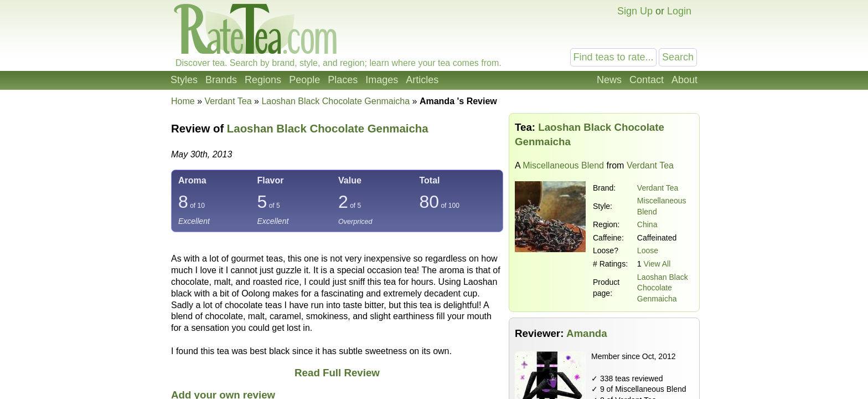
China (647, 224)
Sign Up (635, 11)
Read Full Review (337, 373)
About (684, 80)
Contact (647, 80)
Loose (648, 250)
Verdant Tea (658, 188)
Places (343, 80)
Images (382, 80)
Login (679, 11)
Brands (221, 80)
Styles (184, 80)
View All (657, 264)
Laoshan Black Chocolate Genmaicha (663, 288)
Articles (422, 80)
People (304, 80)
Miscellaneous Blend (563, 165)
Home (183, 101)
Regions (263, 80)
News (609, 80)
